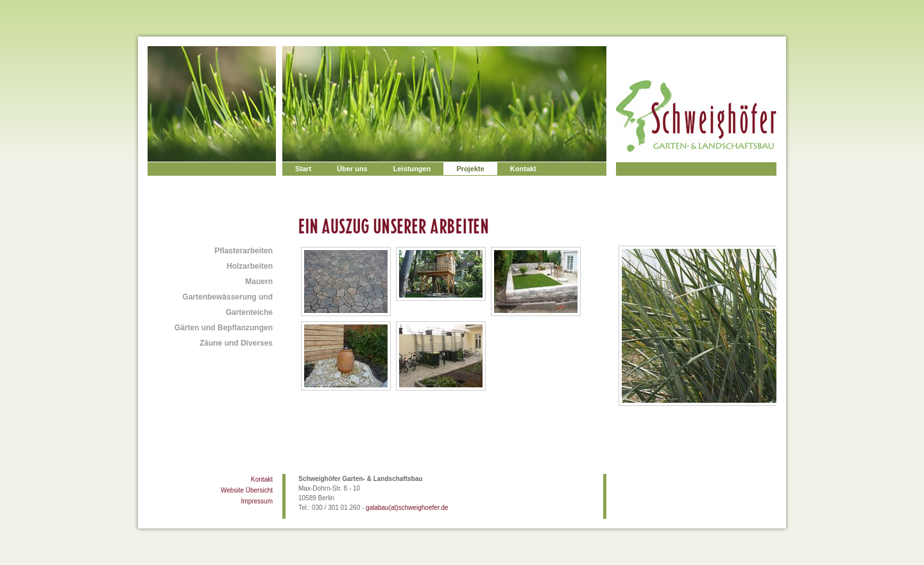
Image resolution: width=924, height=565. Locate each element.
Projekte (470, 169)
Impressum (257, 501)
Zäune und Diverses (236, 343)
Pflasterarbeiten (244, 251)
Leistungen (412, 169)
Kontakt (523, 169)
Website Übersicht (247, 490)
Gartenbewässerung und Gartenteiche (227, 305)
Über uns (352, 169)
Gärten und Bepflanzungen (224, 328)
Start (303, 169)
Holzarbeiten (250, 266)
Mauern (259, 282)
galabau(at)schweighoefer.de (407, 508)
